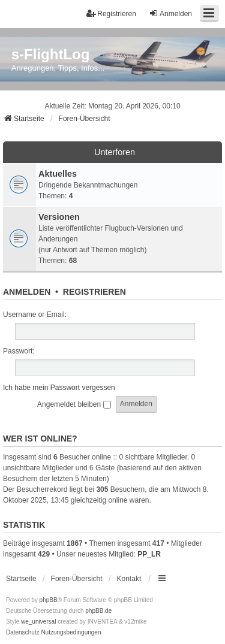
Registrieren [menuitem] (111, 13)
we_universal (38, 622)
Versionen (59, 217)
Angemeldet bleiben (74, 404)
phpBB (49, 600)
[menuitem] (23, 633)
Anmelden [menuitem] (170, 13)
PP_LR (149, 554)
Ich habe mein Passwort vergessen (59, 388)
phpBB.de (98, 611)
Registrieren (94, 292)
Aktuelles (58, 174)
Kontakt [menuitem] (129, 579)
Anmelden (27, 292)
